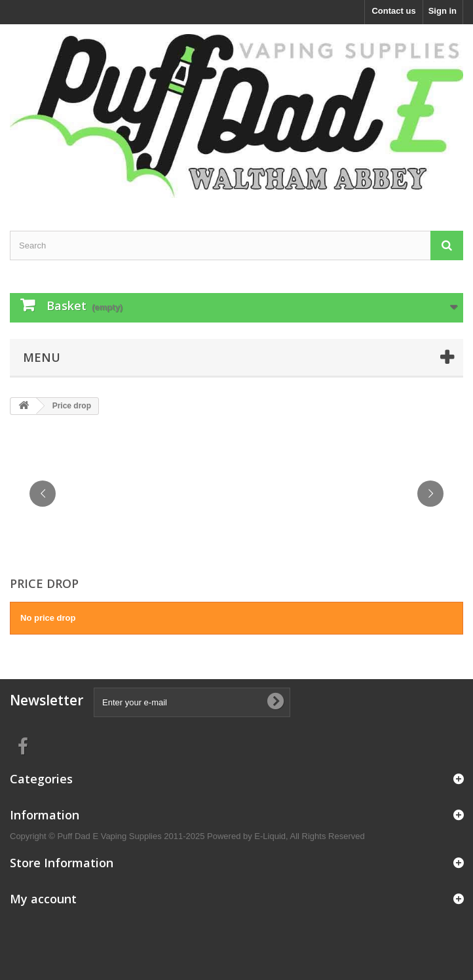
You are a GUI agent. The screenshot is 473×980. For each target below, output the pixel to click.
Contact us (393, 11)
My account (43, 899)
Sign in (443, 11)
